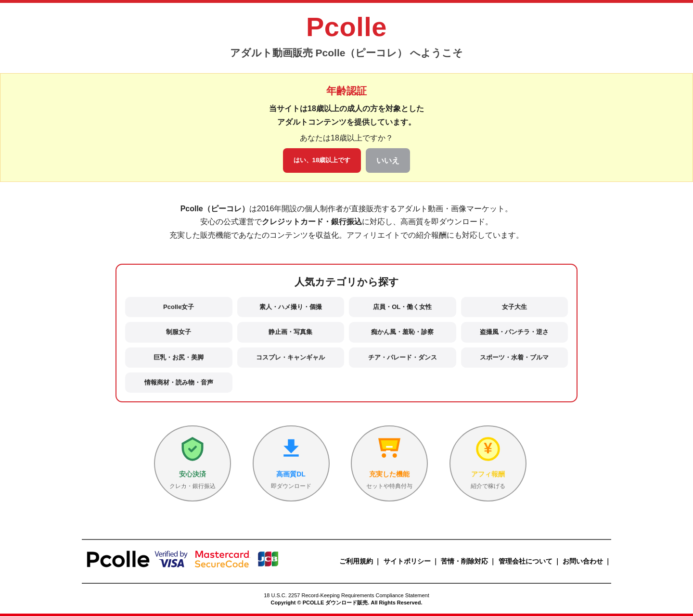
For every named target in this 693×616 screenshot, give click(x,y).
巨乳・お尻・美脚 (179, 357)
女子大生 (514, 307)
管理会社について (526, 561)
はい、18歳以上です (322, 160)
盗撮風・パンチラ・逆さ (514, 332)
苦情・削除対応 (464, 561)
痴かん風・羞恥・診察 (402, 332)
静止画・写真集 (290, 332)
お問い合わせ (583, 561)
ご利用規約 (356, 561)
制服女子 (179, 332)
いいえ (388, 160)
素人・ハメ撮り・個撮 (291, 307)
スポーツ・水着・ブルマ (514, 357)
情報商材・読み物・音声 (179, 382)
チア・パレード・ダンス (403, 357)
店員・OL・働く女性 (402, 307)
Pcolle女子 (179, 307)
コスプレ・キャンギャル (290, 357)
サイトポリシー (407, 561)
